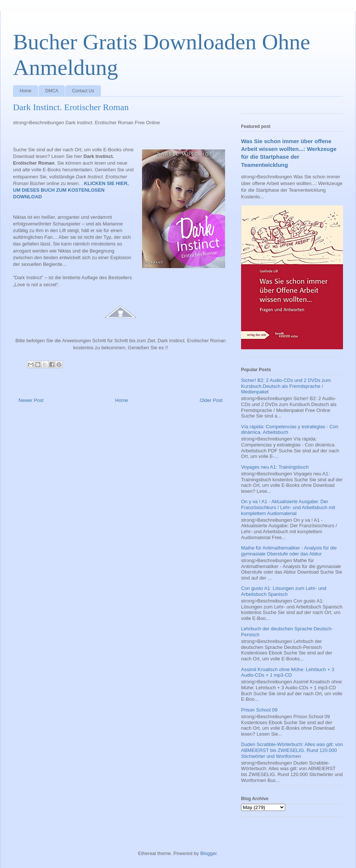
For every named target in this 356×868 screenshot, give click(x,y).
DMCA (52, 91)
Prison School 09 (259, 710)
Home (26, 91)
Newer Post (31, 400)
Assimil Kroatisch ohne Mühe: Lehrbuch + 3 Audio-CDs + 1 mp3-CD (288, 672)
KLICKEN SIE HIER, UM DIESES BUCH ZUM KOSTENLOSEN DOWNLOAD (71, 190)
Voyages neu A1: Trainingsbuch (275, 467)
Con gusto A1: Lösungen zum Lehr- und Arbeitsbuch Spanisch (284, 591)
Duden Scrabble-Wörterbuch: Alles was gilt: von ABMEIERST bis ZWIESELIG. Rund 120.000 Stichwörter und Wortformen (292, 750)
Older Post (211, 400)
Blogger (208, 853)
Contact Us (83, 91)
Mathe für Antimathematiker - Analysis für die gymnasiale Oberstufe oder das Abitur (289, 551)
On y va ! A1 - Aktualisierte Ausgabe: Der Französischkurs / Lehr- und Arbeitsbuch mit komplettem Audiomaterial (288, 507)
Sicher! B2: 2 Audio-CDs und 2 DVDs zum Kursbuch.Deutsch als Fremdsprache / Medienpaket (286, 386)
